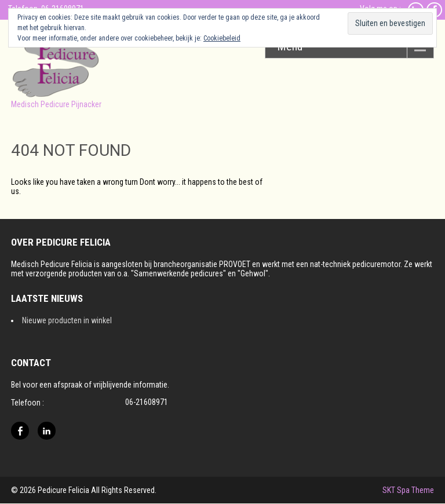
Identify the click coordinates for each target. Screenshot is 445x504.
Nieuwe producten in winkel (67, 320)
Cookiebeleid (222, 38)
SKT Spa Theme (408, 490)
